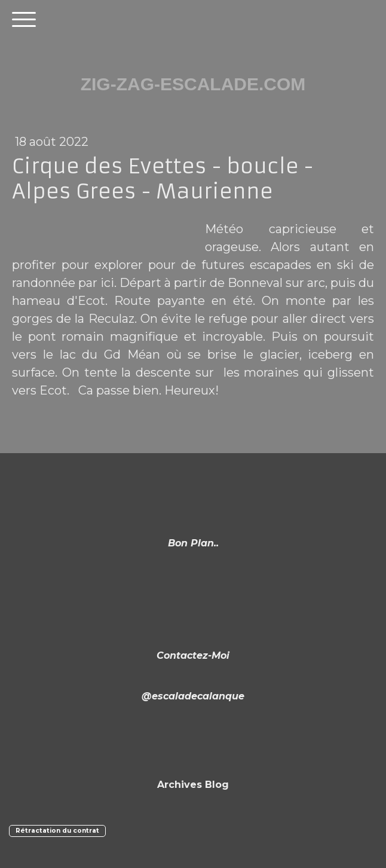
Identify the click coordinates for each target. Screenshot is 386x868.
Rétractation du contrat (57, 831)
